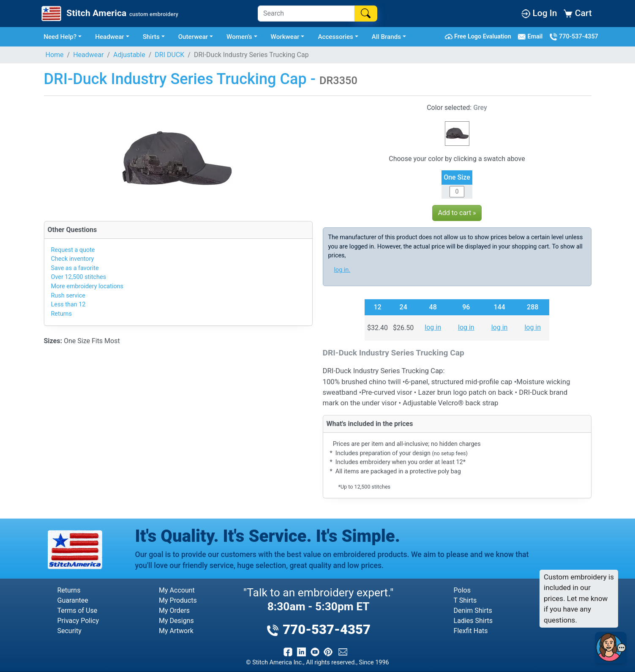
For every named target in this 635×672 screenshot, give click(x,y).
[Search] (306, 14)
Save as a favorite (75, 268)
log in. (342, 270)
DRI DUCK (169, 55)
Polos (462, 590)
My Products (178, 600)
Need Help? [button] (60, 37)
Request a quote (73, 250)
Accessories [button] (335, 37)
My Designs (176, 621)
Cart (578, 13)
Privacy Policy (78, 621)
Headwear (88, 55)
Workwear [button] (285, 37)
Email (532, 37)
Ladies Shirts (473, 621)
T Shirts (465, 600)
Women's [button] (239, 37)
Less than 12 (68, 305)
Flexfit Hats (471, 631)
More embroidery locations (87, 286)
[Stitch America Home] (109, 14)
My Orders (174, 611)
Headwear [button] (110, 37)
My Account (177, 590)
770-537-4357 (574, 37)
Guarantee (73, 600)
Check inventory (73, 259)
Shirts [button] (151, 37)
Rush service (68, 296)
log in (433, 327)
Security (69, 631)
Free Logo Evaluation (479, 37)
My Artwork (176, 631)
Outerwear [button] (193, 37)
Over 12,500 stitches (79, 277)
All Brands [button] (386, 37)
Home (55, 55)
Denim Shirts (473, 611)
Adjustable (129, 55)
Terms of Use (78, 611)
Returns (61, 314)
